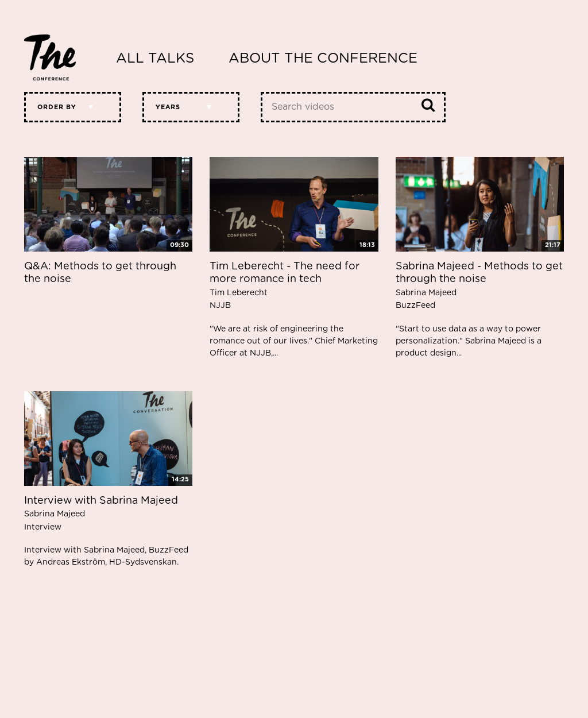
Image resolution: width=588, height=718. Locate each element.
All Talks (155, 59)
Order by (57, 107)
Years (168, 107)
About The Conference (323, 59)
